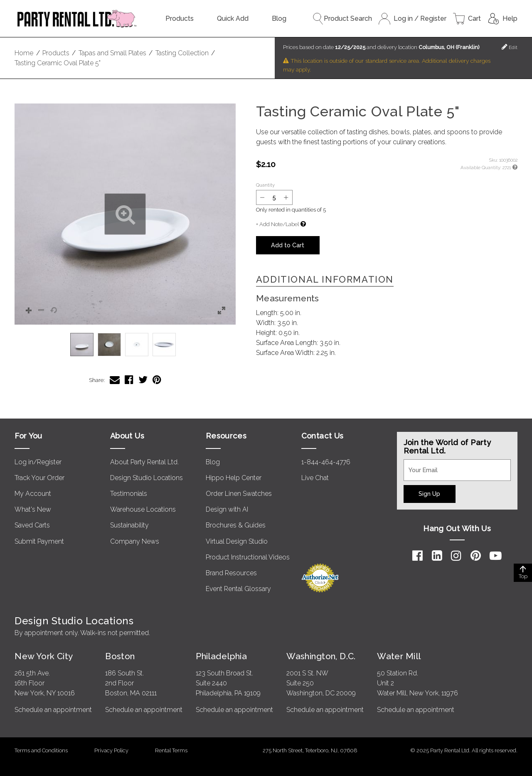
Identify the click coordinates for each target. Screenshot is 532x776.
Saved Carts (32, 525)
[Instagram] (456, 556)
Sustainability (129, 525)
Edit (510, 47)
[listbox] (125, 345)
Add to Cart (288, 245)
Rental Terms (171, 750)
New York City (44, 656)
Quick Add (233, 18)
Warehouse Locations (143, 509)
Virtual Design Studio (237, 541)
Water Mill (399, 656)
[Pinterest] (476, 556)
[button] (125, 214)
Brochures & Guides (236, 525)
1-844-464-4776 (326, 462)
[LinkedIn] (437, 556)
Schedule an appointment (53, 710)
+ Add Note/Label (277, 224)
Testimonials (129, 494)
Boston (120, 656)
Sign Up (429, 494)
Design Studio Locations (147, 478)
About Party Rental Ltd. (144, 462)
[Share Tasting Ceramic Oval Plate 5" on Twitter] (143, 380)
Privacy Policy (111, 750)
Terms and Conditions (41, 750)
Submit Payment (39, 541)
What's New (33, 509)
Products (180, 18)
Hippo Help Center (234, 478)
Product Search (342, 19)
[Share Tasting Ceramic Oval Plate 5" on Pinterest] (157, 380)
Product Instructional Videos (248, 557)
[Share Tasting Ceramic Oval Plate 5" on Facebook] (129, 380)
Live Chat (315, 478)
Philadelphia (221, 656)
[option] (82, 345)
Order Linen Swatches (239, 494)
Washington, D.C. (321, 656)
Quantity (265, 185)
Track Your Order (39, 478)
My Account (33, 494)
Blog (279, 18)
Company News (135, 541)
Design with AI (227, 509)
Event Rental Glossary (238, 589)
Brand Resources (231, 573)
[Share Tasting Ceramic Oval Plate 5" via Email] (115, 380)
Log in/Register (38, 462)
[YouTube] (496, 556)
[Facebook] (417, 556)
